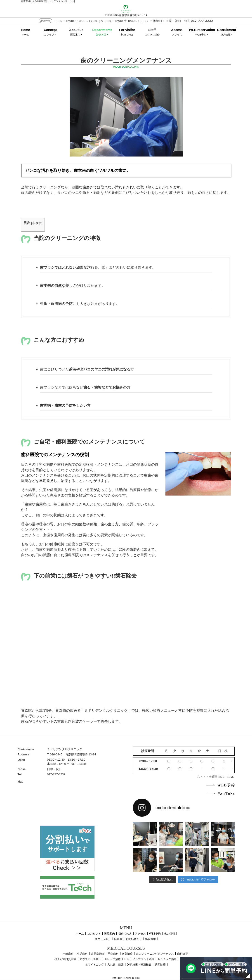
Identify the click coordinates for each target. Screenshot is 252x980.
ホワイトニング (94, 965)
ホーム (25, 35)
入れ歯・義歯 (115, 965)
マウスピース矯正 (90, 959)
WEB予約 (201, 35)
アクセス (177, 35)
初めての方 (127, 35)
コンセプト (50, 35)
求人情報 (226, 35)
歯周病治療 (98, 954)
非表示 (37, 223)
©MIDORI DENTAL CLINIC (126, 978)
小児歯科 (82, 954)
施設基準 (151, 939)
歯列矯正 (183, 954)
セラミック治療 (167, 959)
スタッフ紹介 (152, 35)
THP (127, 959)
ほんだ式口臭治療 (65, 959)
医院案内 (75, 35)
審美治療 (127, 954)
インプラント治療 (144, 959)
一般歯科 (68, 954)
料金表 (118, 939)
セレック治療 (113, 959)
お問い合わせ (134, 939)
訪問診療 (160, 965)
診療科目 (101, 35)
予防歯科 (113, 954)
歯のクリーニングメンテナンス (155, 954)
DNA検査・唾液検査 (139, 965)
